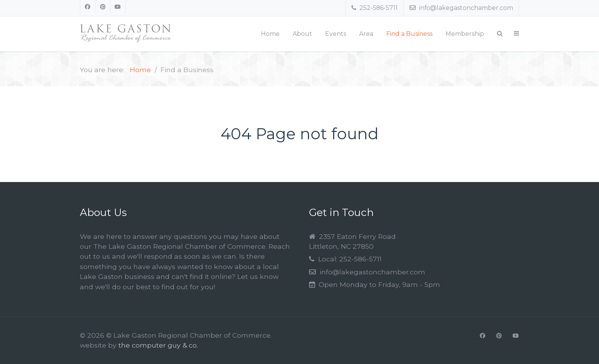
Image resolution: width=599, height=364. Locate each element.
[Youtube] (118, 7)
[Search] (500, 33)
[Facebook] (88, 7)
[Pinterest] (103, 7)
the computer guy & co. (158, 345)
